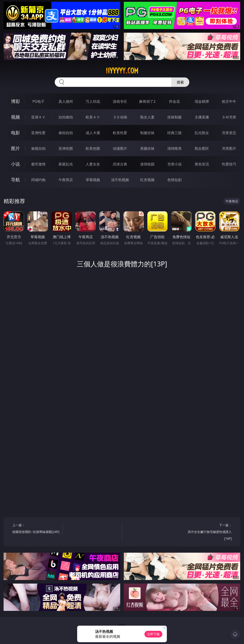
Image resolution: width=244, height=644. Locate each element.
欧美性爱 (120, 133)
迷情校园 (147, 164)
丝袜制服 (174, 117)
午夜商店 (66, 180)
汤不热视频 (120, 180)
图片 (15, 148)
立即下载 (153, 634)
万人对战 (93, 101)
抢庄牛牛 (229, 101)
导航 (15, 180)
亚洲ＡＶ (38, 117)
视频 (15, 117)
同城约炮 (38, 180)
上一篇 (36, 529)
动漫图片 (120, 148)
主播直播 (202, 117)
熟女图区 (202, 148)
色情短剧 (174, 180)
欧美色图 (93, 148)
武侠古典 (120, 164)
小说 (15, 164)
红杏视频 (147, 180)
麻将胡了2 (147, 101)
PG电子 (38, 101)
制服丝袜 (147, 133)
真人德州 (66, 101)
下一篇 (208, 532)
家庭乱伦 (66, 164)
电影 (15, 133)
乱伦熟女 (202, 133)
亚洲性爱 (38, 133)
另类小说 (174, 164)
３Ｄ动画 (120, 117)
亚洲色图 (66, 148)
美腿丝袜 (147, 148)
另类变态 (229, 133)
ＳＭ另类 (229, 117)
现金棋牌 (202, 101)
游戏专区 (120, 101)
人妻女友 (93, 164)
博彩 (15, 101)
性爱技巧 (229, 164)
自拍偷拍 (66, 117)
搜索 (180, 82)
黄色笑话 (202, 164)
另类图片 (229, 148)
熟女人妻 (147, 117)
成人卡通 (93, 133)
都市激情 (38, 164)
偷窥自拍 (38, 148)
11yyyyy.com (122, 71)
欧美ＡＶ (93, 117)
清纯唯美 (174, 148)
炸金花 (174, 101)
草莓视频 (93, 180)
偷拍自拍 (66, 133)
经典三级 (174, 133)
